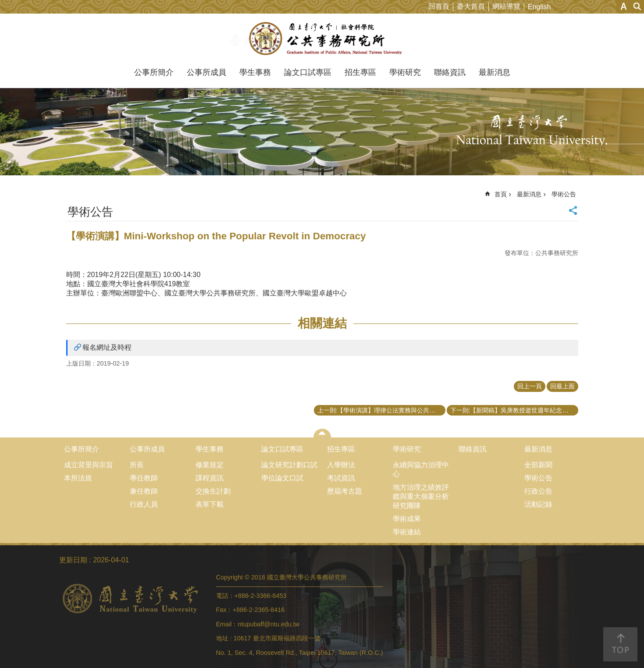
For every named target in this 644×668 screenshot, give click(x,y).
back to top (620, 644)
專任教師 (144, 478)
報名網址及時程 (107, 347)
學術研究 (405, 72)
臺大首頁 (471, 6)
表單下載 (210, 504)
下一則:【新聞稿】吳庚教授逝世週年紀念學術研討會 (514, 410)
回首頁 (439, 6)
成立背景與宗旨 (89, 465)
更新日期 (73, 560)
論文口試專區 (308, 72)
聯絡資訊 (450, 72)
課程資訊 (210, 478)
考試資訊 (341, 478)
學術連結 (407, 532)
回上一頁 (530, 386)
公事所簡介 (154, 72)
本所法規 (78, 478)
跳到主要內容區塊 (5, 5)
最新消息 (495, 72)
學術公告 (564, 194)
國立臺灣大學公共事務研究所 (322, 39)
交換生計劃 (213, 491)
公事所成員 (206, 72)
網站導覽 (506, 6)
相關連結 (322, 323)
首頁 (501, 194)
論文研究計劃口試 (289, 465)
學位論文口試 (282, 478)
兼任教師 (144, 491)
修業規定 (210, 465)
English (539, 7)
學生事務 (255, 72)
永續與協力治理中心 (421, 469)
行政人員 (144, 504)
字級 (624, 6)
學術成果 (407, 519)
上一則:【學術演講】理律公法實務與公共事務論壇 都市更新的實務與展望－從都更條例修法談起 (381, 410)
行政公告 (538, 491)
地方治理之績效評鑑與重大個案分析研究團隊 (421, 496)
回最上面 (562, 386)
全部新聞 (538, 465)
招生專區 (360, 72)
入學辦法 (341, 465)
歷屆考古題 (345, 491)
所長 (137, 465)
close (322, 433)
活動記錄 (538, 504)
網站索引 (637, 6)
